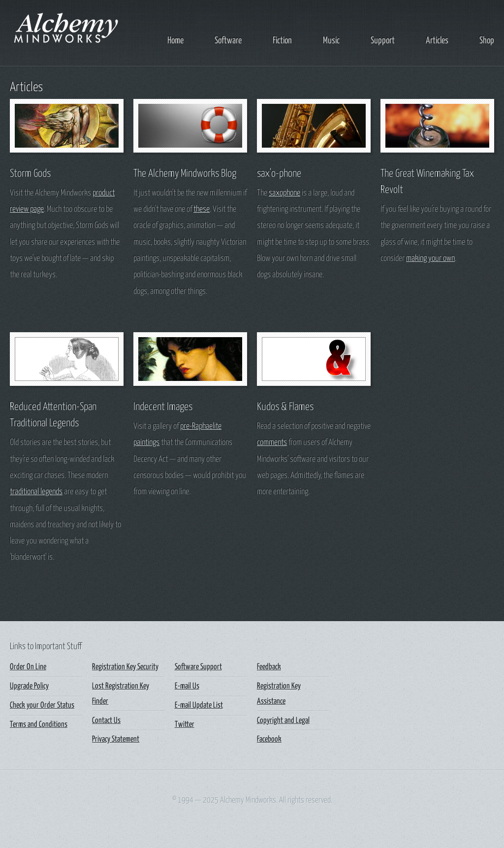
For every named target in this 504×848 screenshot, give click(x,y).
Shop (487, 41)
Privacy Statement (116, 739)
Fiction (282, 41)
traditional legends (36, 492)
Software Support (198, 667)
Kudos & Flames (285, 407)
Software (228, 41)
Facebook (269, 739)
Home (175, 41)
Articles (437, 41)
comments (272, 443)
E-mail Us (187, 686)
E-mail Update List (199, 706)
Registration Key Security (125, 667)
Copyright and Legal (283, 721)
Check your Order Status (42, 706)
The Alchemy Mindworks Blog (185, 174)
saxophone (284, 193)
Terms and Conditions (39, 725)
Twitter (185, 725)
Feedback (269, 667)
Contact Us (106, 721)
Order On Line (28, 667)
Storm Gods (30, 174)
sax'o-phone (279, 174)
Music (331, 41)
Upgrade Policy (29, 686)
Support (383, 41)
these (202, 209)
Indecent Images (163, 407)
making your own (430, 259)
